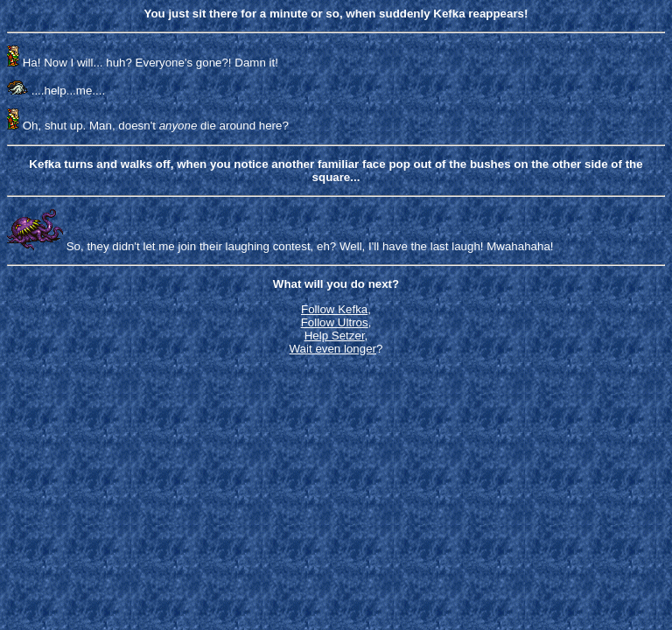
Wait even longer (333, 349)
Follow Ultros (335, 322)
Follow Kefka (334, 309)
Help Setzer (335, 336)
